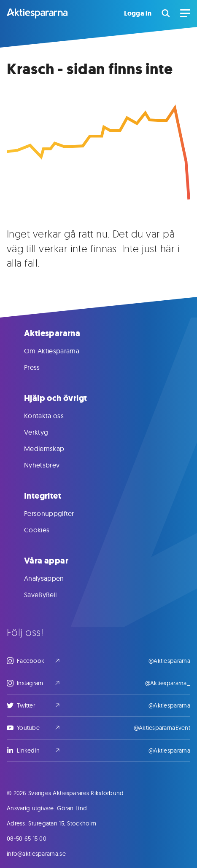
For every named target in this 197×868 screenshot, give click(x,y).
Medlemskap (53, 449)
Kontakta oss (52, 416)
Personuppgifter (58, 513)
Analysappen (53, 578)
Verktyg (45, 432)
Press (40, 367)
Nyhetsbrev (50, 465)
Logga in (138, 13)
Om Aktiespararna (60, 351)
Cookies (45, 530)
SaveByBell (49, 595)
